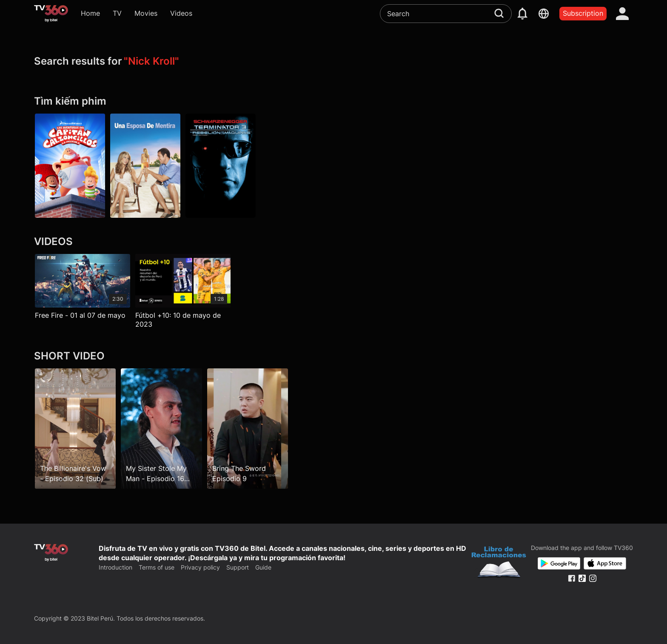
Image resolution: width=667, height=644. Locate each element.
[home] (51, 14)
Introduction (115, 567)
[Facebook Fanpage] (572, 578)
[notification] (522, 14)
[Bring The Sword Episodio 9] (248, 429)
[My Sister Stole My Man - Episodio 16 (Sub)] (161, 429)
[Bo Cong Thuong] (499, 563)
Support (238, 567)
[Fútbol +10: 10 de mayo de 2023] (183, 293)
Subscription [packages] (583, 13)
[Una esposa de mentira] (145, 166)
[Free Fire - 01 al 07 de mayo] (83, 289)
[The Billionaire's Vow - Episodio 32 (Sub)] (75, 429)
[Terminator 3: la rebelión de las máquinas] (221, 166)
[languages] (544, 14)
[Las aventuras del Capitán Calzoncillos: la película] (70, 166)
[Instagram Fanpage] (593, 578)
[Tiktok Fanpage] (582, 578)
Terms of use (157, 567)
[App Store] (605, 563)
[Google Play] (559, 563)
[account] (622, 14)
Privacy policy (200, 567)
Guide (263, 567)
